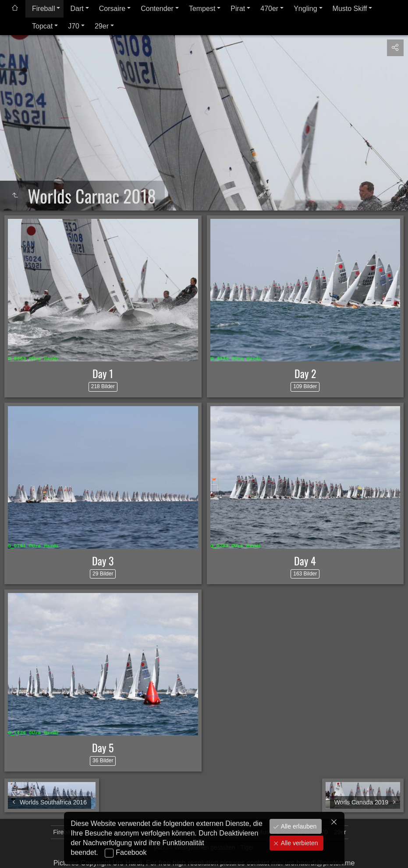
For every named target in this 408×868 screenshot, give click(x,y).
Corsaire (112, 9)
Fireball (43, 9)
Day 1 (103, 373)
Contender (157, 9)
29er (102, 26)
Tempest (202, 9)
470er (269, 9)
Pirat (238, 9)
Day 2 (305, 373)
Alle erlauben (298, 826)
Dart (77, 9)
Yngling (305, 9)
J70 (74, 26)
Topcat (42, 26)
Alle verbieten (299, 843)
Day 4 (305, 561)
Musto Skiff (350, 9)
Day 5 (103, 747)
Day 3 (103, 561)
